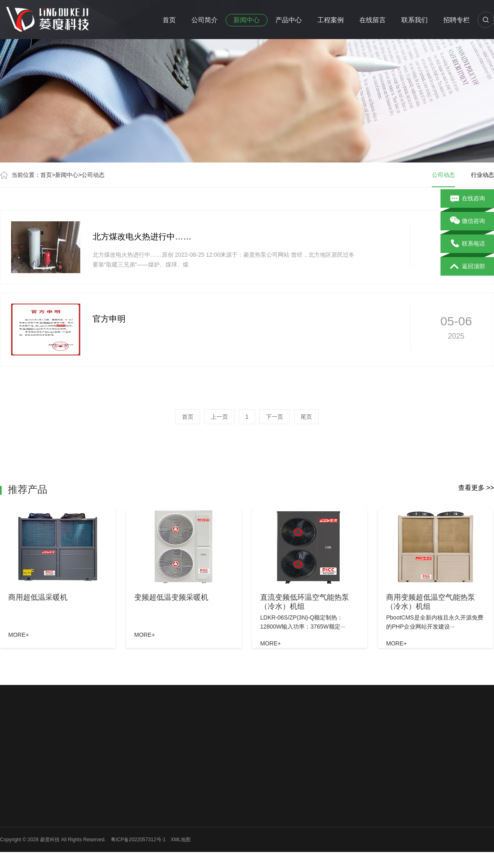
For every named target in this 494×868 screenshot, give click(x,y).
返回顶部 (467, 267)
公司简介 (205, 20)
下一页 (275, 417)
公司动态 (93, 175)
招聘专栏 (457, 20)
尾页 (306, 417)
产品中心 (289, 20)
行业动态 (482, 175)
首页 (169, 20)
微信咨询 (467, 221)
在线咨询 (467, 199)
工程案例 (331, 20)
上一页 (219, 417)
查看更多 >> (476, 488)
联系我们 (415, 20)
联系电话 (467, 244)
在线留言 (373, 20)
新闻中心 (247, 20)
